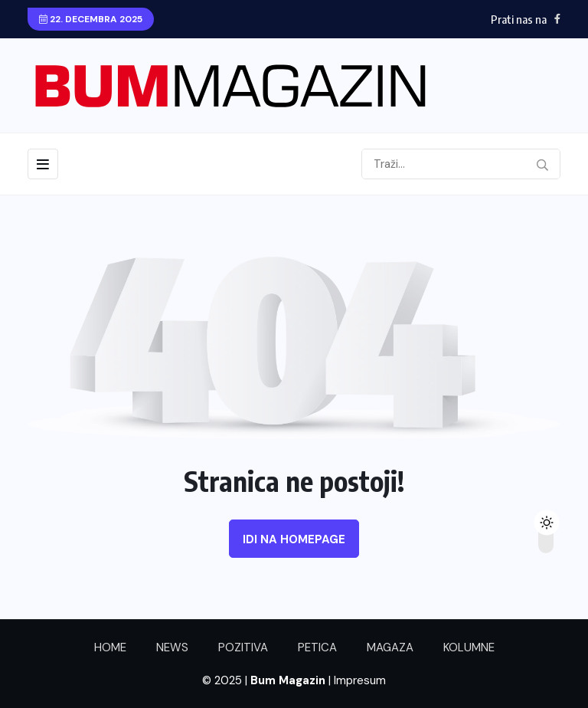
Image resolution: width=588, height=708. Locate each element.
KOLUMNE (469, 647)
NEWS (172, 647)
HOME (110, 647)
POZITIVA (243, 647)
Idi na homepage (294, 539)
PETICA (317, 647)
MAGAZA (390, 647)
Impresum (360, 680)
